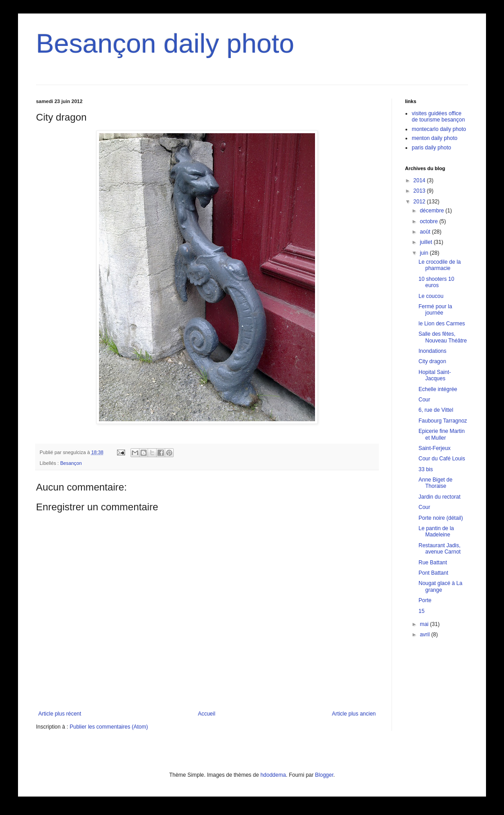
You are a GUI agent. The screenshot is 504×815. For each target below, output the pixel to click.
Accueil (207, 714)
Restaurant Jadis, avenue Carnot (440, 549)
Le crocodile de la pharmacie (440, 265)
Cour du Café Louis (442, 459)
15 (421, 611)
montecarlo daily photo (439, 129)
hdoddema (273, 775)
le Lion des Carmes (442, 324)
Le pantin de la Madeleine (436, 531)
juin (425, 253)
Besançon (71, 463)
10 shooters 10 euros (436, 282)
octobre (430, 221)
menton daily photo (434, 138)
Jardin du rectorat (439, 497)
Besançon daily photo (165, 43)
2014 (420, 180)
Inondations (432, 351)
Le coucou (431, 296)
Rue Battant (433, 563)
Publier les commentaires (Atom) (109, 727)
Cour (424, 400)
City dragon (432, 361)
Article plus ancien (354, 714)
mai (425, 624)
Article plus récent (60, 714)
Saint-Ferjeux (434, 448)
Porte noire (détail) (441, 518)
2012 (420, 202)
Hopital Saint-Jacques (435, 375)
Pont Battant (433, 573)
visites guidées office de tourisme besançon (438, 117)
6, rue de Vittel (436, 410)
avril (425, 635)
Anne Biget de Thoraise (435, 483)
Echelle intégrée (438, 389)
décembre (433, 211)
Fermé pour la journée (435, 310)
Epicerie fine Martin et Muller (442, 434)
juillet (427, 242)
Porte (425, 600)
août (426, 232)
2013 (420, 191)
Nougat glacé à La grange (440, 586)
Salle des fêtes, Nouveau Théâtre (443, 337)
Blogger (324, 775)
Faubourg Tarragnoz (443, 421)
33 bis (426, 469)
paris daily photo (431, 148)
